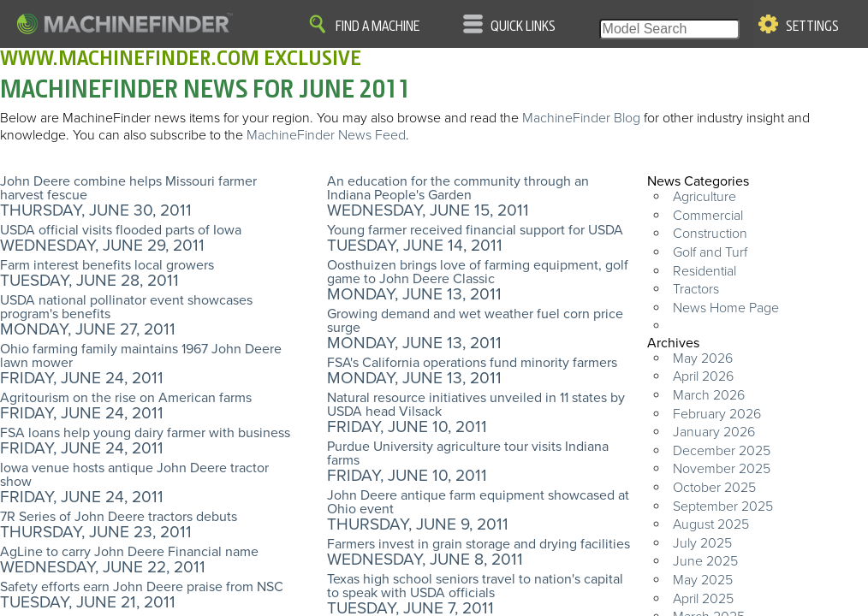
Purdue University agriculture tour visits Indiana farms (468, 453)
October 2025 (714, 488)
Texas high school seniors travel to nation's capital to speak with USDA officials (475, 586)
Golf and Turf (710, 252)
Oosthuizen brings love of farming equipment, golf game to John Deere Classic (478, 272)
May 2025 (703, 580)
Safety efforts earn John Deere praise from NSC (142, 587)
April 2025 (703, 599)
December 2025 (722, 451)
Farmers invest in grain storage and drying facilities (479, 544)
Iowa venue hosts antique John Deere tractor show (134, 475)
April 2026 (703, 376)
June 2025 (705, 561)
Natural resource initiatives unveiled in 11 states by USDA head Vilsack (476, 405)
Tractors (696, 289)
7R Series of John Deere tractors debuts (119, 517)
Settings (812, 27)
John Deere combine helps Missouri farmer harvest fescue (128, 188)
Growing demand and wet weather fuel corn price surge (475, 321)
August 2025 (711, 524)
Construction (710, 234)
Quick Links (523, 27)
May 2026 (703, 358)
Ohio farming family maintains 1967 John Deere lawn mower (141, 356)
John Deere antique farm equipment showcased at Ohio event (478, 502)
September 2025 (723, 506)
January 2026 (714, 432)
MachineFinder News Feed (326, 135)
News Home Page (726, 308)
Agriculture (705, 197)
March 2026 (709, 395)
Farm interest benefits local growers (107, 265)
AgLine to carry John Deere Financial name (129, 552)
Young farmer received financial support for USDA (475, 230)
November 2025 (722, 469)
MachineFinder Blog (581, 118)
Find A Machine (378, 27)
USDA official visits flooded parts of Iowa (121, 230)
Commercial (708, 216)
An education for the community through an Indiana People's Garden (458, 188)
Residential (705, 271)
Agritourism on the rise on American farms (126, 398)
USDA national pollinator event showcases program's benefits (126, 307)
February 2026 (717, 414)
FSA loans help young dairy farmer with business (145, 433)
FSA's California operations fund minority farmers (472, 363)
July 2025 (702, 543)
